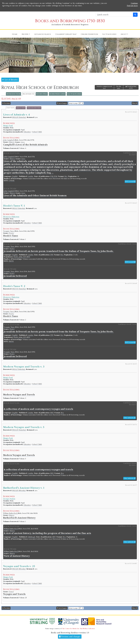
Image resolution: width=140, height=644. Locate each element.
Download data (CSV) (131, 87)
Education (27, 132)
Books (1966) (42, 94)
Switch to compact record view (104, 87)
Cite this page (119, 87)
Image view (21, 108)
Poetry (11, 233)
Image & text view (34, 108)
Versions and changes (70, 637)
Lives (23, 142)
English (15, 176)
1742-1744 (54, 176)
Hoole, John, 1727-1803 (22, 257)
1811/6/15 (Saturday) (19, 117)
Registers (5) (28, 94)
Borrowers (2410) (57, 94)
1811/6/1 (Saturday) (19, 208)
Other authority (129, 418)
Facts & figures (74, 94)
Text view (10, 108)
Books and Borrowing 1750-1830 (70, 21)
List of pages (62, 103)
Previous (6, 103)
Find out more (132, 6)
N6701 (11, 261)
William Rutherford (10, 513)
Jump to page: (73, 103)
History (12, 142)
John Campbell (9, 140)
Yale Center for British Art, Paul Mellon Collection (78, 629)
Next (135, 103)
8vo (66, 176)
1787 (52, 255)
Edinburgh (31, 537)
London (30, 176)
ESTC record (130, 181)
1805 (52, 413)
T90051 (12, 181)
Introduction (13, 94)
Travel (11, 592)
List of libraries (10, 80)
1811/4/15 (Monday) (19, 491)
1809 (54, 537)
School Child (37, 132)
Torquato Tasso (9, 231)
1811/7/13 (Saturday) (19, 289)
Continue (134, 3)
